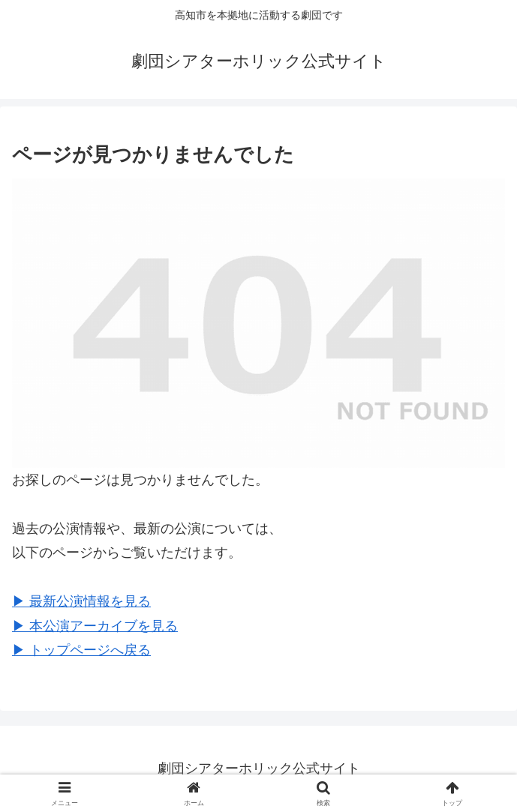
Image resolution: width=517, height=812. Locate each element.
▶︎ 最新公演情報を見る (81, 601)
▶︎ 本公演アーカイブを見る (95, 626)
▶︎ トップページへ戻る (81, 650)
